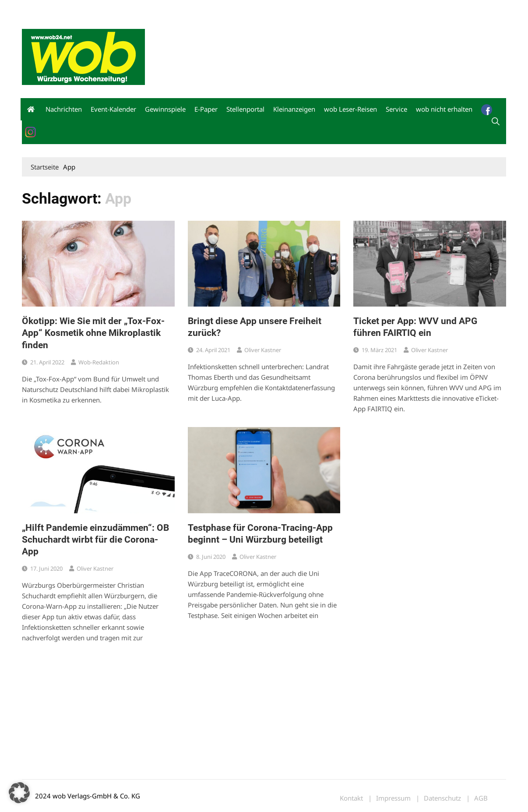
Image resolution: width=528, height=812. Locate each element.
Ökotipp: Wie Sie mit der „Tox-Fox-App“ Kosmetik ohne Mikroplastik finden (93, 333)
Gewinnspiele (165, 109)
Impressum (151, 8)
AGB (481, 798)
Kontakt (122, 8)
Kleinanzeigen (294, 109)
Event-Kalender (113, 109)
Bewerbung (186, 8)
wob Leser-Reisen (350, 109)
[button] (19, 793)
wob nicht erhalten (82, 8)
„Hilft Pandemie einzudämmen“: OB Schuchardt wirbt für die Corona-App (95, 540)
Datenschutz (442, 798)
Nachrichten (64, 109)
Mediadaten (38, 8)
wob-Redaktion (99, 362)
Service (396, 109)
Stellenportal (245, 109)
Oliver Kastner (263, 350)
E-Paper (206, 109)
